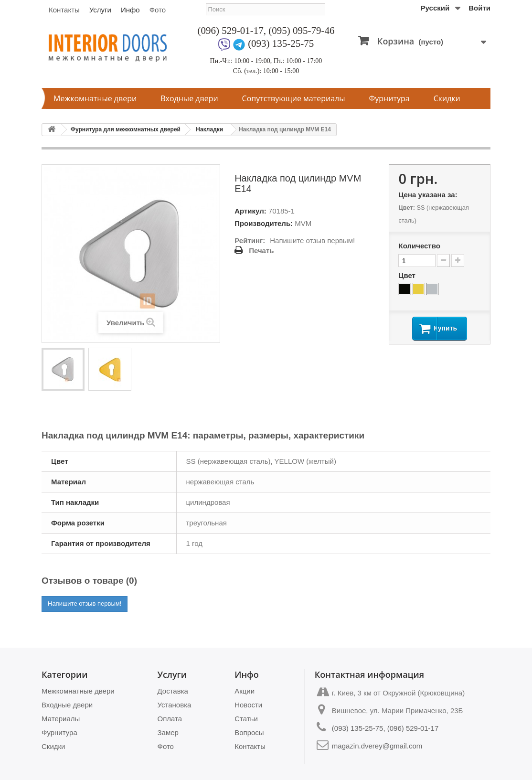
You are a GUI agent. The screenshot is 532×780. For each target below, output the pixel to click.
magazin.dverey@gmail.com (377, 746)
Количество (419, 246)
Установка (175, 705)
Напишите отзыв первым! (312, 240)
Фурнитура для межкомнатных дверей (126, 129)
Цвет (408, 275)
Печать (261, 251)
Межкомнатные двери (95, 98)
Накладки (209, 129)
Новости (248, 705)
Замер (168, 732)
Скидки (447, 98)
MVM (303, 223)
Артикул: (250, 211)
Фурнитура (389, 98)
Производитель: (264, 223)
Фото (158, 10)
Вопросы (249, 732)
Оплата (170, 719)
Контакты (64, 10)
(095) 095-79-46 (301, 31)
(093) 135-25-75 (281, 43)
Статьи (246, 719)
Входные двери (189, 98)
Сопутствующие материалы (294, 98)
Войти (479, 8)
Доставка (173, 691)
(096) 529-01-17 (231, 31)
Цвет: (406, 208)
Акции (245, 691)
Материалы (61, 719)
